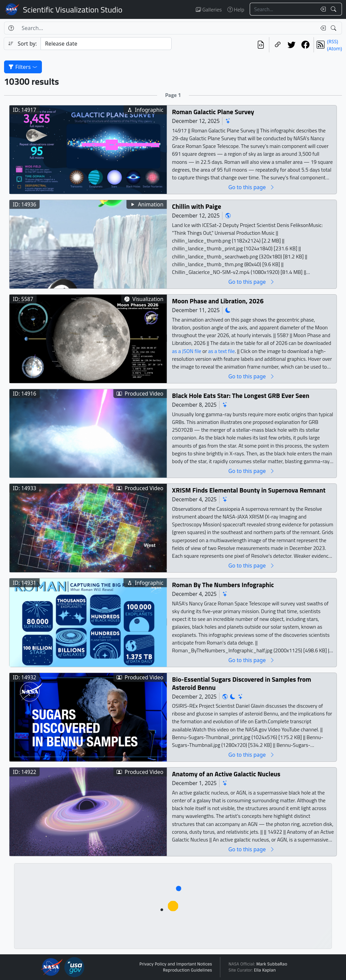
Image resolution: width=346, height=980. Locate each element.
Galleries (209, 9)
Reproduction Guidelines (187, 970)
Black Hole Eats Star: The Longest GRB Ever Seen (241, 395)
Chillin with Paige (196, 206)
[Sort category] (106, 44)
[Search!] (334, 9)
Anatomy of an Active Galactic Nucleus (226, 774)
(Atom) (335, 48)
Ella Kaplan (265, 970)
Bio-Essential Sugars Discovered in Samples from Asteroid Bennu (242, 683)
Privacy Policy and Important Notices (176, 964)
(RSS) (332, 41)
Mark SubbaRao (272, 964)
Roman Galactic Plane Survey (213, 112)
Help (236, 9)
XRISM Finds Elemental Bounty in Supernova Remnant (249, 490)
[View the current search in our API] (261, 45)
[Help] (11, 28)
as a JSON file (187, 351)
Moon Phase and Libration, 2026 (218, 301)
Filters (23, 67)
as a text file (221, 351)
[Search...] (283, 9)
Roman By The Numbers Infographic (223, 585)
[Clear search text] (322, 9)
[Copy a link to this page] (278, 45)
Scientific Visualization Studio (73, 9)
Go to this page (252, 187)
